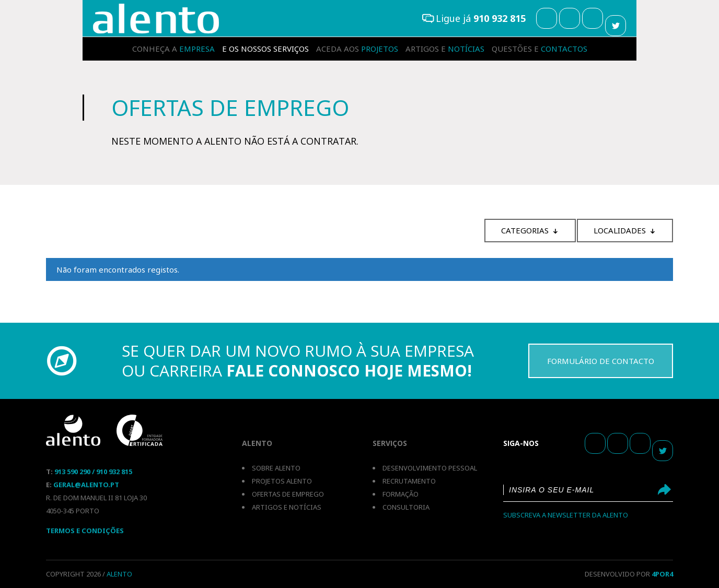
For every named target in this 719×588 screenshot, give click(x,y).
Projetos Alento (282, 481)
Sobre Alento (276, 468)
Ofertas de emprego (288, 494)
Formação (401, 494)
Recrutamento (409, 481)
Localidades (620, 230)
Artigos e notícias (287, 507)
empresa (173, 49)
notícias (445, 49)
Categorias (525, 230)
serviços (265, 49)
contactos (540, 49)
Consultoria (406, 507)
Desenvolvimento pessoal (430, 468)
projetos (357, 49)
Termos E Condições (85, 531)
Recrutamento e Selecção (156, 19)
